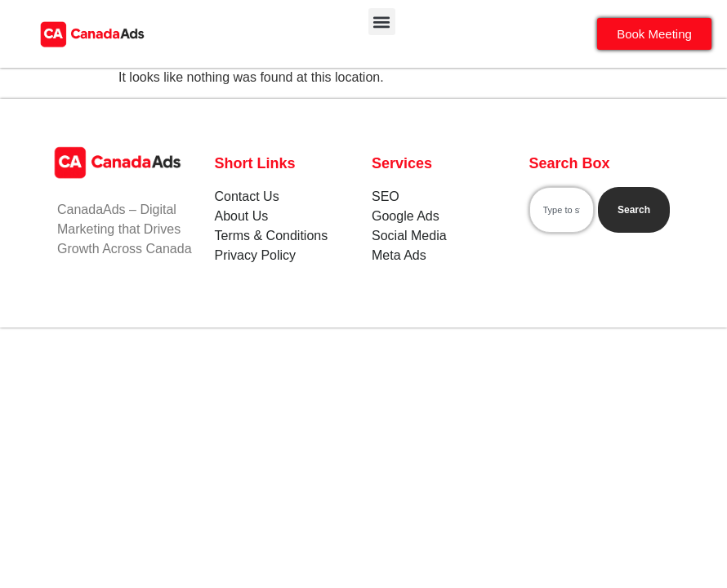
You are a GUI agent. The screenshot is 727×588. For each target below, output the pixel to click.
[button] (382, 22)
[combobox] (562, 210)
